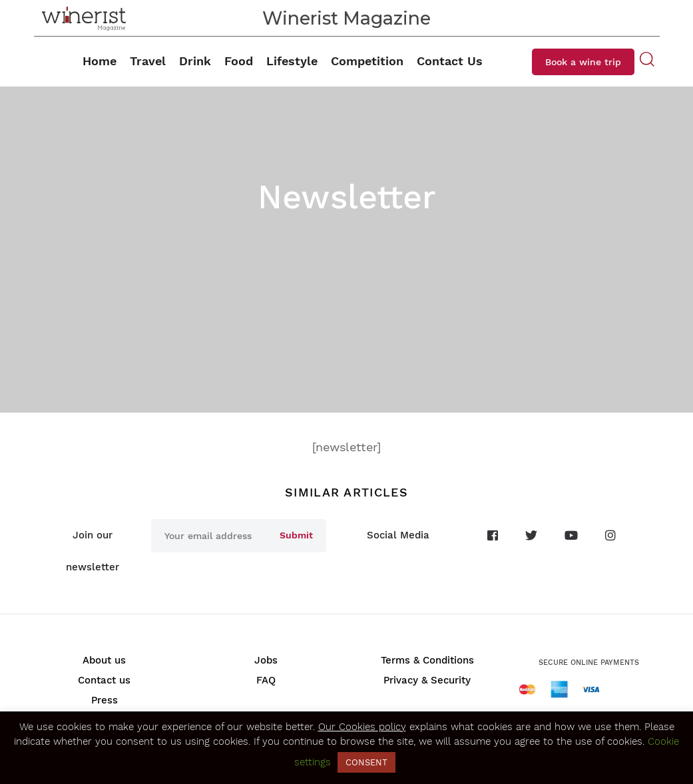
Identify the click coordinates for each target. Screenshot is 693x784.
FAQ (266, 680)
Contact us (104, 680)
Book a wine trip (583, 62)
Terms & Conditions (427, 660)
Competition (367, 61)
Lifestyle (292, 61)
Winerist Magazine (346, 18)
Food (239, 61)
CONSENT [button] (366, 762)
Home (100, 61)
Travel (148, 61)
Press (105, 700)
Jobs (266, 660)
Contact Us (450, 61)
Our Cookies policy (362, 727)
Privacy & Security (427, 680)
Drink (195, 61)
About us (104, 660)
